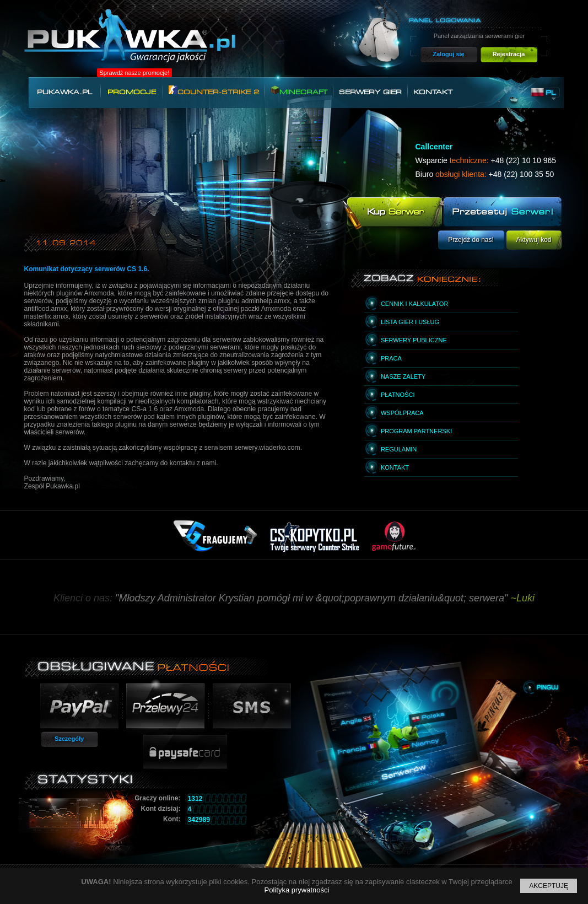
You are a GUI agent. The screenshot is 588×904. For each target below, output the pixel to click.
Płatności (398, 395)
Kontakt (433, 92)
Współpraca (402, 413)
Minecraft (299, 91)
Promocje (132, 92)
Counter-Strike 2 (214, 91)
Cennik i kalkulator (414, 304)
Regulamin (399, 449)
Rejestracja (509, 54)
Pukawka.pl (64, 92)
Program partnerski (416, 431)
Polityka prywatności (297, 890)
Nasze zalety (403, 376)
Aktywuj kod (533, 240)
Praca (391, 358)
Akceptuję (549, 886)
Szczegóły (69, 739)
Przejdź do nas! (471, 240)
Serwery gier (370, 92)
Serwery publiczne (414, 340)
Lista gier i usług (410, 322)
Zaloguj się (448, 54)
